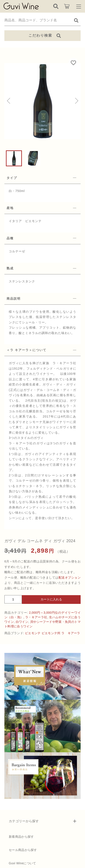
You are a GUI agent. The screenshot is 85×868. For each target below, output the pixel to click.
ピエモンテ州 (51, 633)
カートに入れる (51, 599)
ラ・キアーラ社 (36, 617)
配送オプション (70, 578)
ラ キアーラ (71, 633)
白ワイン (22, 622)
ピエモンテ (33, 633)
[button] (9, 101)
